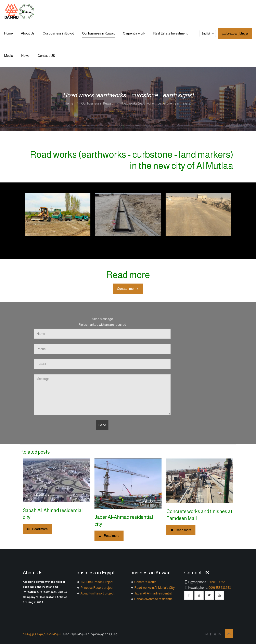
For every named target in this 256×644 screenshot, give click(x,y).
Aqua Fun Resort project (97, 593)
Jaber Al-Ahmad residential (153, 593)
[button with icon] (189, 595)
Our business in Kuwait (97, 103)
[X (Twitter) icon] (215, 634)
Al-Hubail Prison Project (97, 582)
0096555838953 (220, 588)
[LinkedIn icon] (219, 634)
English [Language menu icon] (208, 34)
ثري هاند (28, 634)
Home (69, 103)
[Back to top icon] (229, 634)
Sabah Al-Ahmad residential (153, 599)
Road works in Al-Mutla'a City (154, 588)
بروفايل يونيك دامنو (235, 33)
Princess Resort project (97, 588)
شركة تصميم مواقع (48, 634)
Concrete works (145, 582)
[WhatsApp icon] (206, 634)
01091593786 (216, 582)
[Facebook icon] (211, 634)
